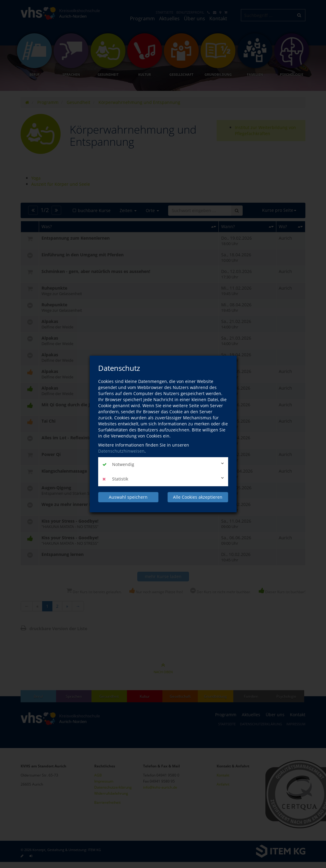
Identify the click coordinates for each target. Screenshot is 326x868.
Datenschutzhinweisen (121, 451)
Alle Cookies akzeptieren (198, 497)
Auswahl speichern (128, 497)
